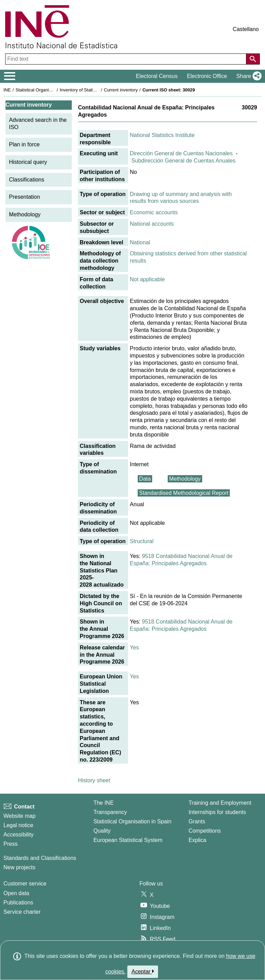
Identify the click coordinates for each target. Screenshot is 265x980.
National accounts (152, 224)
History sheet (94, 780)
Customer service (25, 884)
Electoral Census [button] (157, 76)
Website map (19, 816)
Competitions (204, 831)
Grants (197, 821)
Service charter (22, 912)
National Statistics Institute (162, 135)
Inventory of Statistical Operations (93, 90)
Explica (197, 840)
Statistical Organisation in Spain (47, 90)
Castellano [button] (246, 29)
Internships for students (217, 812)
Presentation (24, 197)
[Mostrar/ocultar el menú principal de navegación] (10, 76)
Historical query (28, 162)
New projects (19, 867)
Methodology (25, 214)
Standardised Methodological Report (184, 493)
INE (7, 90)
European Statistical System (128, 840)
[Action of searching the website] (253, 59)
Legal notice (18, 825)
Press (11, 844)
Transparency (110, 812)
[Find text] (126, 59)
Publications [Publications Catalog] (18, 903)
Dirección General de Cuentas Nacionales (181, 153)
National (140, 242)
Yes (134, 648)
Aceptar (143, 971)
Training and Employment (220, 803)
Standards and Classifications (40, 858)
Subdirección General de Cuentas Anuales (184, 161)
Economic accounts (154, 212)
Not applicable (147, 279)
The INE (104, 803)
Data (145, 479)
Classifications (27, 180)
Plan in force (24, 144)
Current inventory (121, 90)
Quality (102, 831)
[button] (248, 76)
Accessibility (18, 835)
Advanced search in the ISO (38, 124)
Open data (16, 893)
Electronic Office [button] (207, 76)
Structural (141, 541)
